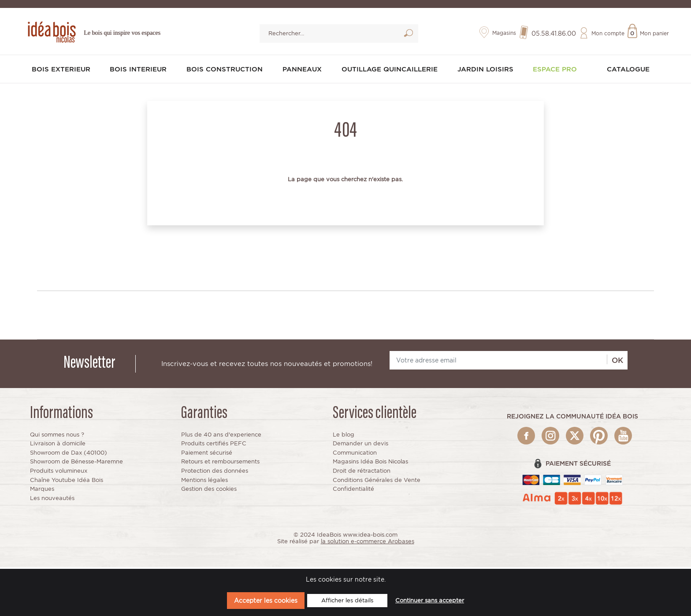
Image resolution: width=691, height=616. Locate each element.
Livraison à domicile (58, 446)
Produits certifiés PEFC (214, 446)
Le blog (344, 436)
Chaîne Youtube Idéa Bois (67, 482)
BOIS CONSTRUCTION (225, 72)
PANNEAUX (303, 72)
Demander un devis (360, 446)
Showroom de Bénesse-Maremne (76, 464)
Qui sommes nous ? (57, 436)
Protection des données (215, 473)
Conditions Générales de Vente (377, 482)
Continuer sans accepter (430, 600)
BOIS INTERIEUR (139, 72)
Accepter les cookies (266, 600)
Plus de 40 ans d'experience (221, 436)
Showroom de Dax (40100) (69, 454)
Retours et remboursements (220, 464)
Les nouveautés (52, 500)
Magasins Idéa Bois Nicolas (370, 464)
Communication (355, 454)
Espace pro (557, 72)
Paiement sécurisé (207, 454)
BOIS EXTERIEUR (63, 72)
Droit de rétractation (362, 473)
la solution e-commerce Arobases (368, 543)
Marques (42, 491)
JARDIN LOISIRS (488, 72)
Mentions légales (204, 482)
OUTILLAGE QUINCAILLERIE (391, 72)
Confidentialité (353, 491)
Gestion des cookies (209, 491)
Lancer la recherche (408, 36)
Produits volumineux (59, 473)
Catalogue (628, 72)
